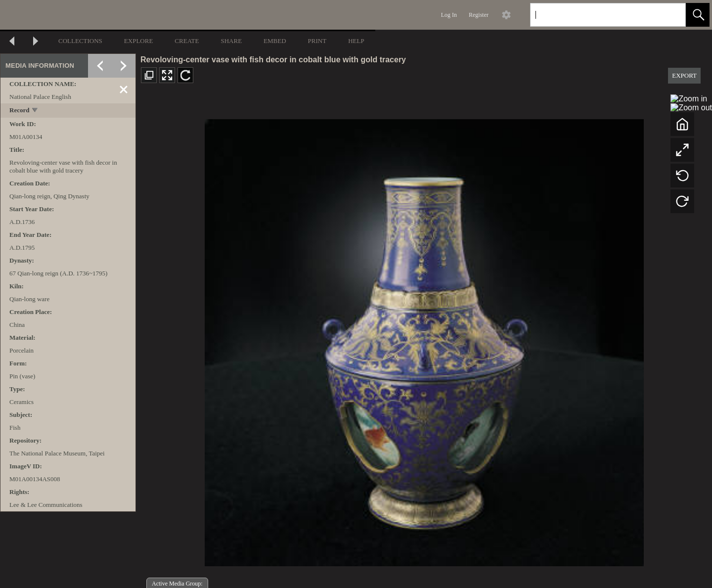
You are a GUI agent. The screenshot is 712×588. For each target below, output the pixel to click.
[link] (670, 15)
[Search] (596, 15)
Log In (449, 15)
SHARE (231, 41)
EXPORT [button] (684, 75)
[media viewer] (424, 340)
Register (479, 15)
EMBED (275, 41)
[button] (698, 15)
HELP (356, 41)
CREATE (187, 41)
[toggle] (35, 111)
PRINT (317, 41)
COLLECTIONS (80, 41)
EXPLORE (139, 41)
